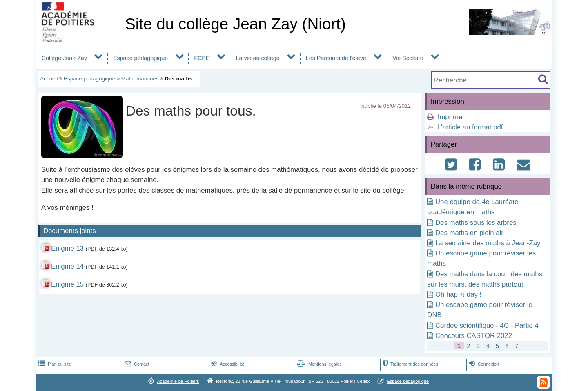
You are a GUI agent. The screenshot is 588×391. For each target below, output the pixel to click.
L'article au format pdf (470, 127)
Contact (136, 364)
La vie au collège (258, 58)
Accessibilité (227, 364)
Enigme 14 (67, 266)
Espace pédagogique (140, 58)
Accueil (49, 79)
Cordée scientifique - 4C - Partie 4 (487, 325)
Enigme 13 (67, 248)
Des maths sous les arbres (476, 223)
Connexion (483, 364)
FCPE (202, 58)
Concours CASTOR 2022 (474, 336)
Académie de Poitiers (178, 381)
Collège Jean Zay (64, 58)
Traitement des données (410, 364)
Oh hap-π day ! (458, 294)
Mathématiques (140, 79)
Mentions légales (318, 364)
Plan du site (54, 364)
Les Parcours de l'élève (336, 58)
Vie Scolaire (408, 58)
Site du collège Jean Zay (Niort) (235, 24)
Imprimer (451, 117)
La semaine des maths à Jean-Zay (488, 243)
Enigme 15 (67, 284)
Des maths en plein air (469, 233)
